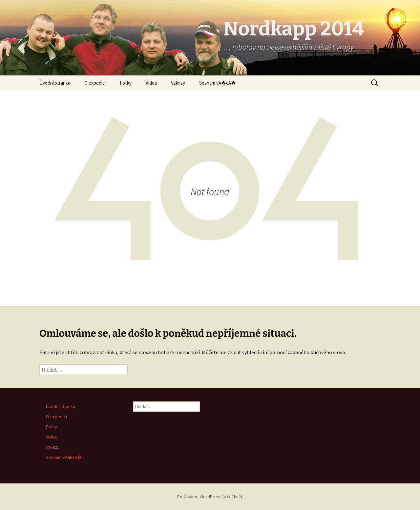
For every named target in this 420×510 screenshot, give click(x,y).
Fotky (126, 83)
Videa (151, 83)
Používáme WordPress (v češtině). (210, 497)
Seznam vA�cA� (218, 83)
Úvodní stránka (55, 83)
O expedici (95, 83)
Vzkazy (178, 83)
